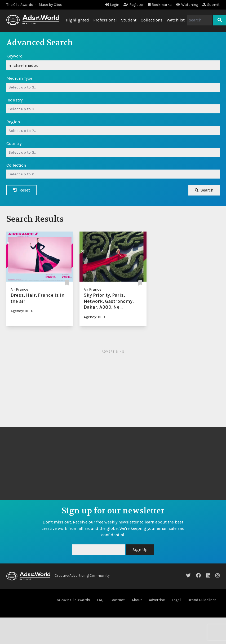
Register (134, 5)
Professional (105, 20)
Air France (19, 289)
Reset (21, 190)
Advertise (157, 600)
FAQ (100, 600)
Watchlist (176, 20)
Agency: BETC (22, 311)
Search (204, 190)
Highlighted (77, 20)
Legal (176, 600)
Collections (152, 20)
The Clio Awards (20, 5)
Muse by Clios (50, 5)
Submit (211, 5)
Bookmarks (160, 5)
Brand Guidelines (202, 600)
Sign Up (140, 550)
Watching (187, 5)
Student (129, 20)
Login (112, 5)
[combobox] (113, 87)
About (137, 600)
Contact (118, 600)
